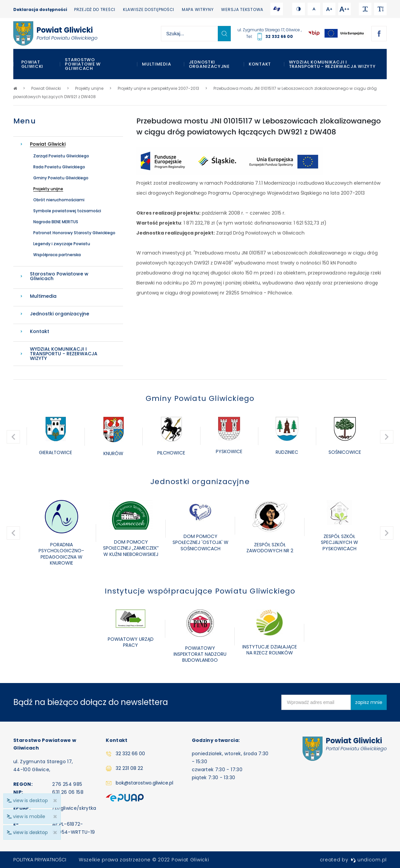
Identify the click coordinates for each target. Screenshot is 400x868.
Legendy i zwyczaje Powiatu (62, 244)
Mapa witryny (198, 9)
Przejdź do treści (95, 9)
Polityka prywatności (40, 860)
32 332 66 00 (279, 36)
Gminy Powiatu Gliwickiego (61, 178)
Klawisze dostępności (149, 9)
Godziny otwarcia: (216, 740)
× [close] (55, 833)
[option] (56, 437)
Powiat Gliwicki (32, 64)
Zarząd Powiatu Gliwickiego (61, 156)
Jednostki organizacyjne (209, 64)
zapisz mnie (369, 702)
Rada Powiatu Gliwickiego (59, 167)
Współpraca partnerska (57, 255)
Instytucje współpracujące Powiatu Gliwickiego (200, 591)
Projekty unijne (48, 189)
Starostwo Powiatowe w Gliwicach (83, 64)
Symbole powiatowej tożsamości (67, 211)
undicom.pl (369, 860)
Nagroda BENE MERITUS (56, 222)
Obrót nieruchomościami (59, 200)
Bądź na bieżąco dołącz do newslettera (91, 702)
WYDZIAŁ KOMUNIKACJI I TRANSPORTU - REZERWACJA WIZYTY (332, 64)
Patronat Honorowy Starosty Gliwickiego (74, 233)
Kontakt (260, 64)
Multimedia (156, 64)
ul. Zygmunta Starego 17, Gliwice (269, 30)
